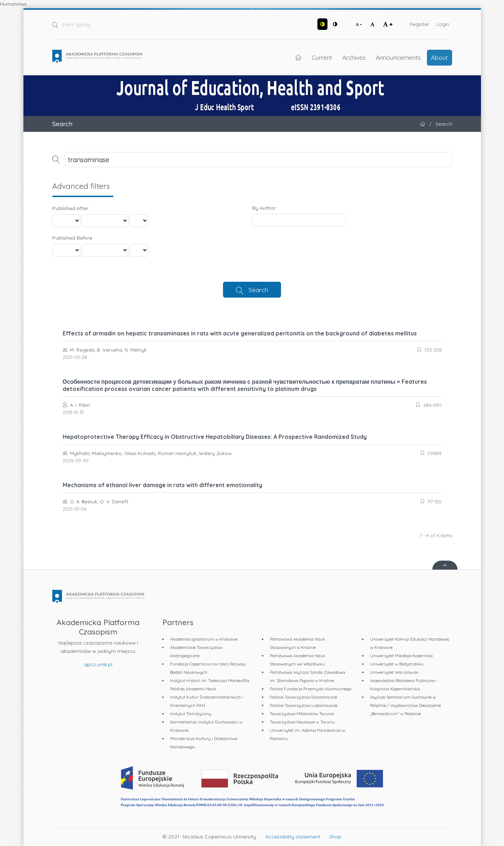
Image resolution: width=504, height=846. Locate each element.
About (439, 57)
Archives (354, 57)
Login (443, 24)
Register (419, 24)
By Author (264, 208)
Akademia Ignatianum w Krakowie (204, 639)
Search (258, 290)
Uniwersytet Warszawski (394, 672)
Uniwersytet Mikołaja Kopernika (401, 656)
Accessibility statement (293, 837)
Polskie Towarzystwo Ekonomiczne (304, 697)
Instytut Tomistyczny (191, 714)
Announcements (398, 57)
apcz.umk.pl (98, 664)
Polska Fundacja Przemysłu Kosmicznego (311, 689)
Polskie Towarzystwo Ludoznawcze (304, 705)
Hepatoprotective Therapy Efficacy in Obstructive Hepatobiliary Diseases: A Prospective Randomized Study (215, 437)
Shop (335, 837)
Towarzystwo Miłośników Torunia (302, 714)
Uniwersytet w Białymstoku (397, 664)
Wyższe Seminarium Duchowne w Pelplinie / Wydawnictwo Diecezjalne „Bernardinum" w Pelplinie (405, 705)
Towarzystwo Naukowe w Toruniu (302, 722)
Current (322, 57)
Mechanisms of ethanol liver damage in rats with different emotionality (162, 485)
